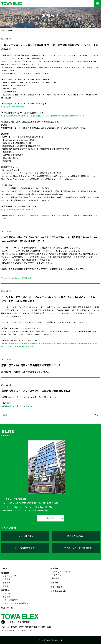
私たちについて (9, 576)
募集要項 (56, 578)
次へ (96, 415)
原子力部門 (7, 593)
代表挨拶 (7, 579)
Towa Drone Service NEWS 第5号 (17, 278)
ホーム (4, 568)
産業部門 (7, 597)
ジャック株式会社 (25, 536)
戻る (5, 415)
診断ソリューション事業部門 (15, 603)
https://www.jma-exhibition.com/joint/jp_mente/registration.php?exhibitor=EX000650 (42, 116)
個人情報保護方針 (58, 591)
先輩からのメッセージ (61, 572)
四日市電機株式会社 (25, 548)
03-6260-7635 (17, 507)
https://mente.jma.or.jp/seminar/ (17, 209)
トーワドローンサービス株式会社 (76, 548)
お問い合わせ (56, 587)
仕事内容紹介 (58, 575)
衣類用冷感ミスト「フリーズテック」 (17, 406)
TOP (3, 30)
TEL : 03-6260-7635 (9, 630)
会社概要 (51, 518)
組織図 (6, 586)
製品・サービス (8, 608)
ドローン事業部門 (10, 600)
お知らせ (54, 583)
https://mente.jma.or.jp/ (13, 107)
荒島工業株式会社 (76, 536)
